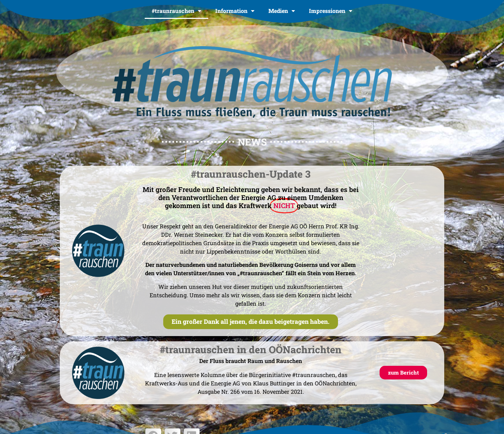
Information (235, 11)
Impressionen (331, 11)
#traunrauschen (177, 11)
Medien (282, 11)
